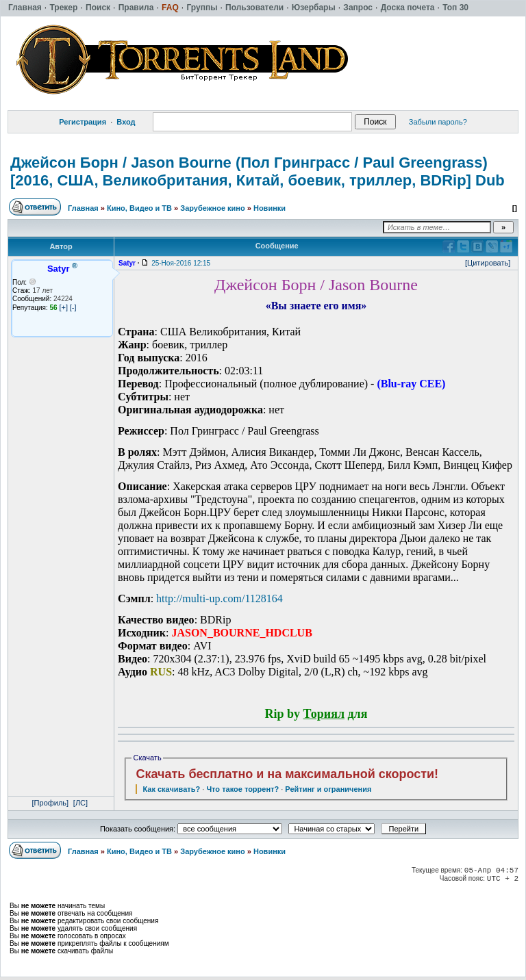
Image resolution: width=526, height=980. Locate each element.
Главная (83, 208)
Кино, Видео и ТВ (139, 208)
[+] (63, 307)
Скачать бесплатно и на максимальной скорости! (287, 774)
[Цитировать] (488, 263)
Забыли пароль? (438, 122)
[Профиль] (51, 803)
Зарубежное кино (212, 208)
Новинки (270, 208)
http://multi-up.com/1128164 (220, 598)
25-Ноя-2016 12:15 (181, 263)
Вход (126, 122)
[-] (73, 307)
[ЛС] (80, 803)
